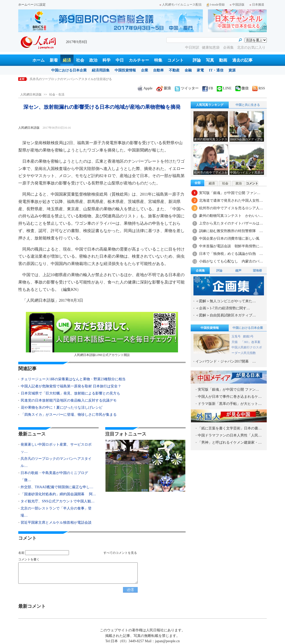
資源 (232, 70)
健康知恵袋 (211, 48)
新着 (54, 60)
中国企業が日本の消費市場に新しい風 (229, 239)
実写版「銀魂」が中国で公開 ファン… (230, 193)
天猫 (235, 342)
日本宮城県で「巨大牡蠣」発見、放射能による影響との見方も (70, 393)
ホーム (39, 60)
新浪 (164, 88)
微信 (242, 88)
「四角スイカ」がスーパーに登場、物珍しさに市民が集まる (69, 415)
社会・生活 (57, 94)
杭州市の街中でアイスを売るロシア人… (231, 208)
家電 (200, 70)
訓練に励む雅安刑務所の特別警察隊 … (231, 231)
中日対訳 (192, 48)
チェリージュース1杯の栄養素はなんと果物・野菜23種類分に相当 (73, 379)
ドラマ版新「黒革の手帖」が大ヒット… (230, 404)
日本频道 (257, 5)
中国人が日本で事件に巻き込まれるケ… (230, 397)
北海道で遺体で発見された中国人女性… (231, 201)
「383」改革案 (251, 342)
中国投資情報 (125, 70)
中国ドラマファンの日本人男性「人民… (230, 435)
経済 (67, 60)
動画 (223, 60)
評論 (197, 60)
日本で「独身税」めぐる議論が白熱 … (231, 254)
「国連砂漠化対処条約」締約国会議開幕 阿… (58, 494)
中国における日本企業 (69, 70)
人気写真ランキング (210, 105)
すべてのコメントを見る (120, 553)
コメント (175, 60)
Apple (145, 88)
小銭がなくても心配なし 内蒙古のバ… (231, 261)
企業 (145, 70)
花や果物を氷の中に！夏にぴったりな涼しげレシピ (62, 408)
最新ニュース (32, 434)
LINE (224, 88)
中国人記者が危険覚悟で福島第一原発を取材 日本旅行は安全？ (71, 386)
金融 (188, 70)
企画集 (229, 48)
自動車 (158, 70)
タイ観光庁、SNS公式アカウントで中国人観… (58, 501)
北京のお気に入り (251, 48)
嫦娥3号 (248, 336)
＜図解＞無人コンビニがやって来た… (226, 301)
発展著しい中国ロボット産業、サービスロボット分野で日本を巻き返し (78, 79)
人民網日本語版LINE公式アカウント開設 (102, 334)
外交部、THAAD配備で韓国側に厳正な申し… (57, 487)
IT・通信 (216, 70)
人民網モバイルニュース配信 (181, 5)
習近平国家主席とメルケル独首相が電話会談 (56, 523)
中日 (120, 60)
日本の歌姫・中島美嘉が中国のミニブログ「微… (54, 476)
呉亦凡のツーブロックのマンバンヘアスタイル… (56, 462)
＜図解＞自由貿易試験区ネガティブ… (226, 315)
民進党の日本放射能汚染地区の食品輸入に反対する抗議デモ (69, 400)
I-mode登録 (216, 5)
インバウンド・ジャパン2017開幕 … (226, 361)
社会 (80, 60)
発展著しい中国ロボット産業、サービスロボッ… (56, 448)
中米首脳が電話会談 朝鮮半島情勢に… (231, 246)
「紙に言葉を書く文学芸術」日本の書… (230, 428)
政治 (93, 60)
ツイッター (187, 88)
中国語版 (237, 5)
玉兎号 (236, 336)
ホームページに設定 (32, 5)
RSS (259, 88)
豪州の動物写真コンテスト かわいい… (231, 216)
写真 (210, 60)
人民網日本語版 (31, 94)
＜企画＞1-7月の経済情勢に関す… (223, 308)
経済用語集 (101, 70)
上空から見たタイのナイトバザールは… (231, 223)
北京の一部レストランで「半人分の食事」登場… (56, 512)
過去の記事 (242, 60)
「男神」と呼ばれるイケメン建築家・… (230, 442)
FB (208, 88)
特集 (158, 60)
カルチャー (139, 60)
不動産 (174, 70)
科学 (106, 60)
